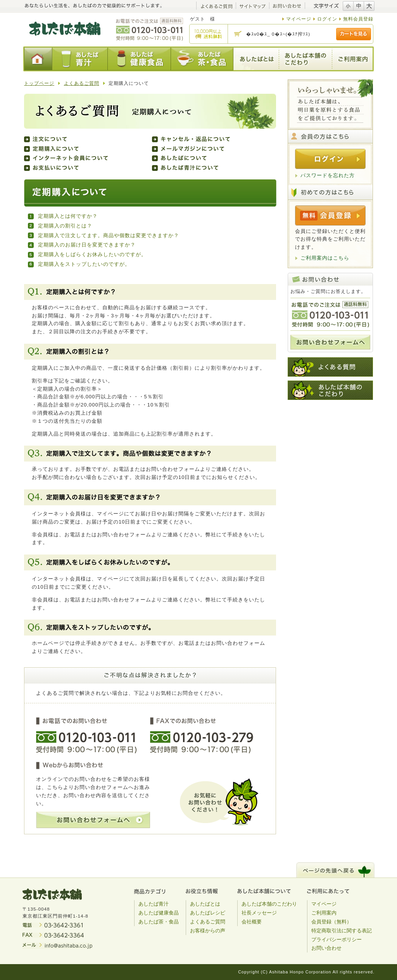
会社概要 (252, 922)
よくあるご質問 (82, 83)
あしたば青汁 (154, 904)
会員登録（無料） (331, 922)
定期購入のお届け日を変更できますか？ (87, 245)
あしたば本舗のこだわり (269, 904)
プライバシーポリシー (337, 940)
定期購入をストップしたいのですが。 (84, 264)
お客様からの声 (208, 931)
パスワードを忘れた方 (328, 175)
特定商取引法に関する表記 (342, 931)
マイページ (299, 19)
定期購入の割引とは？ (65, 226)
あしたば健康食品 (159, 913)
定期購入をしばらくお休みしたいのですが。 (92, 254)
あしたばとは (205, 904)
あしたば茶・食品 (159, 922)
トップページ (39, 83)
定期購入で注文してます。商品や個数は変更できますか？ (109, 235)
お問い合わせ (326, 948)
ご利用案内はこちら (325, 258)
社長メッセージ (259, 913)
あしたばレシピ (208, 913)
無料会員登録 (358, 19)
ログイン (327, 19)
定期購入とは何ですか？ (68, 216)
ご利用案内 (324, 913)
